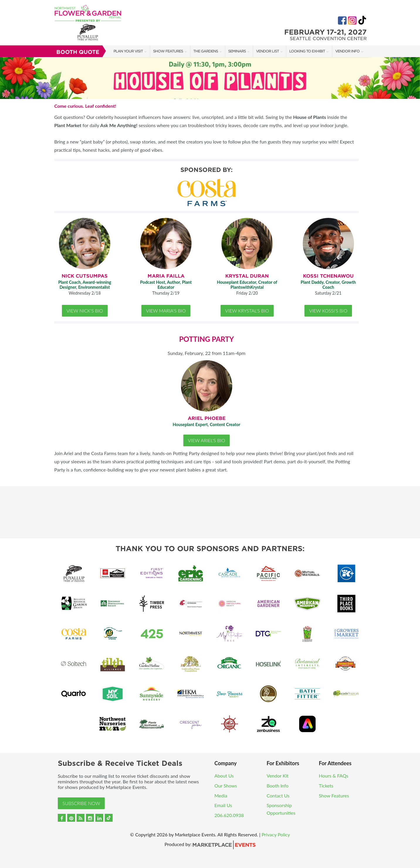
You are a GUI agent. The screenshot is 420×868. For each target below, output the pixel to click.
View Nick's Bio (85, 311)
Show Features (168, 51)
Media (221, 796)
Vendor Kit (278, 776)
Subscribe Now (81, 803)
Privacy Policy (276, 834)
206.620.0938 (229, 815)
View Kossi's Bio (328, 311)
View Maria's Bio (166, 311)
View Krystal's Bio (247, 311)
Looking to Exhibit (307, 51)
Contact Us (278, 796)
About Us (224, 776)
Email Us (223, 805)
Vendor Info (347, 51)
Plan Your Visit (128, 51)
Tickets (326, 786)
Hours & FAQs (334, 776)
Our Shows (226, 786)
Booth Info (278, 786)
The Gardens (206, 51)
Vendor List (267, 51)
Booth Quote (78, 52)
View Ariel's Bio (207, 440)
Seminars (237, 51)
